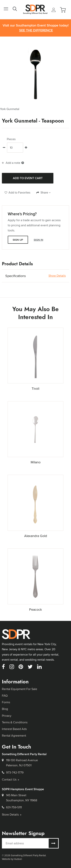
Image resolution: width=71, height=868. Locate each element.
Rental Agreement (14, 736)
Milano (36, 462)
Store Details (12, 815)
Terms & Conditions (15, 722)
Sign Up (18, 240)
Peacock (35, 609)
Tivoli (35, 388)
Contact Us (11, 779)
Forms (6, 702)
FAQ (5, 696)
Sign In (38, 240)
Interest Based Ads (14, 729)
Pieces (11, 139)
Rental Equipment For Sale (20, 689)
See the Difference (36, 30)
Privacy (7, 716)
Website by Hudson (12, 859)
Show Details (57, 276)
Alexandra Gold (36, 536)
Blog (5, 709)
